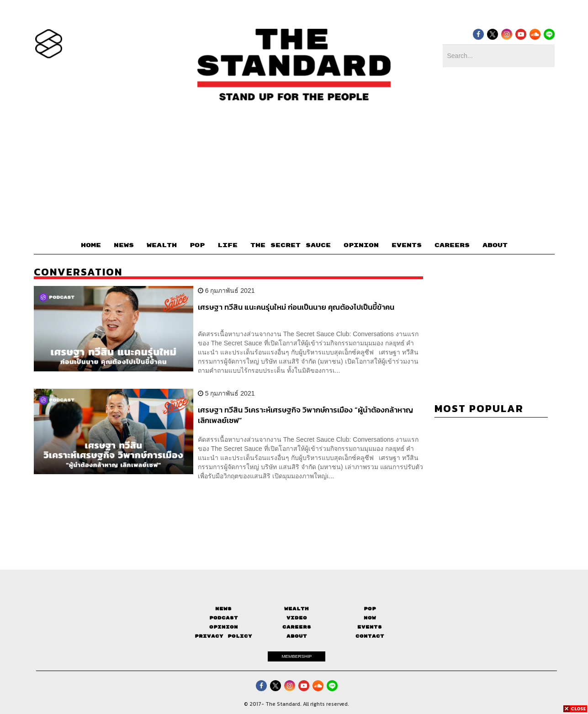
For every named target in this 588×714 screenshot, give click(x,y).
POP (197, 245)
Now (370, 618)
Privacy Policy (223, 636)
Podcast (224, 618)
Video (297, 618)
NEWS (124, 245)
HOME (91, 245)
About (297, 636)
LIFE (228, 245)
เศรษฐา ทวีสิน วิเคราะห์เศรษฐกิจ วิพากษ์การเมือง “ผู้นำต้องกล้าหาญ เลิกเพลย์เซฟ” (305, 415)
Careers (297, 627)
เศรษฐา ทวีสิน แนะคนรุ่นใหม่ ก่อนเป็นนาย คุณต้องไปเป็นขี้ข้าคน (296, 307)
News (223, 609)
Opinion (224, 627)
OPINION (361, 245)
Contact (370, 636)
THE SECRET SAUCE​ (291, 245)
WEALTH (162, 245)
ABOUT (495, 245)
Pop (370, 609)
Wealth (297, 609)
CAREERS (452, 245)
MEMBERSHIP (297, 656)
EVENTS (407, 245)
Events (370, 627)
